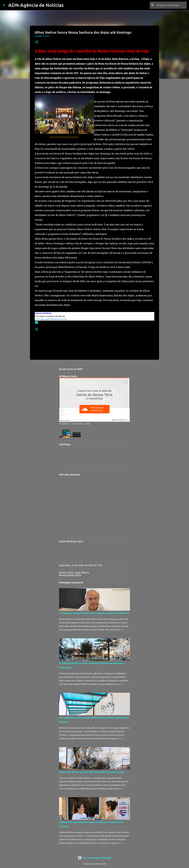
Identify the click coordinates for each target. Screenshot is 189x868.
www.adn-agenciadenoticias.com (51, 319)
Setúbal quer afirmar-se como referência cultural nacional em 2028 (92, 772)
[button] (36, 42)
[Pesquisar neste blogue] (171, 5)
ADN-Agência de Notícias (36, 5)
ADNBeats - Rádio (81, 424)
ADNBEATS (65, 424)
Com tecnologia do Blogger (95, 858)
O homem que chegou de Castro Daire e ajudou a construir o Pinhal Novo (94, 613)
